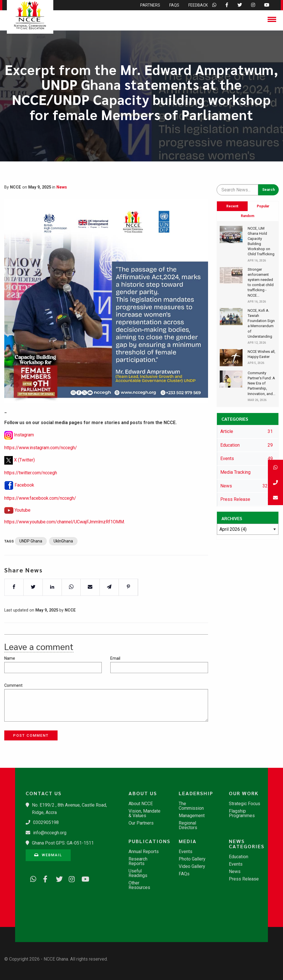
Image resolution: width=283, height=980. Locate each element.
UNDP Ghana (31, 557)
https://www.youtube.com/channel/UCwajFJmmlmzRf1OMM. (65, 538)
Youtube (23, 526)
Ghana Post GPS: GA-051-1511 (63, 843)
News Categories (247, 844)
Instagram (24, 451)
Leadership (196, 793)
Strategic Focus (245, 804)
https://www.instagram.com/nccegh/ (41, 464)
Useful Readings (138, 873)
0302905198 (46, 822)
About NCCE (141, 804)
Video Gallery (192, 866)
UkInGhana (63, 557)
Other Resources (139, 885)
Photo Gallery (192, 859)
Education (239, 857)
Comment (13, 685)
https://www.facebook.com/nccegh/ (40, 514)
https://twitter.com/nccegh (31, 489)
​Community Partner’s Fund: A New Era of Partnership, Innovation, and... (261, 383)
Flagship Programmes (242, 813)
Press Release (244, 879)
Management (192, 816)
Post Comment (31, 735)
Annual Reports (144, 852)
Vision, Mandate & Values (144, 813)
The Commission (191, 806)
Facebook (24, 501)
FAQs (184, 874)
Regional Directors (188, 825)
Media (188, 841)
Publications (147, 841)
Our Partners (141, 823)
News (62, 187)
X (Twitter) (24, 476)
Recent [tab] (232, 206)
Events (186, 852)
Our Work (244, 793)
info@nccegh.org (50, 833)
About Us (143, 793)
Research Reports (138, 861)
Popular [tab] (263, 206)
